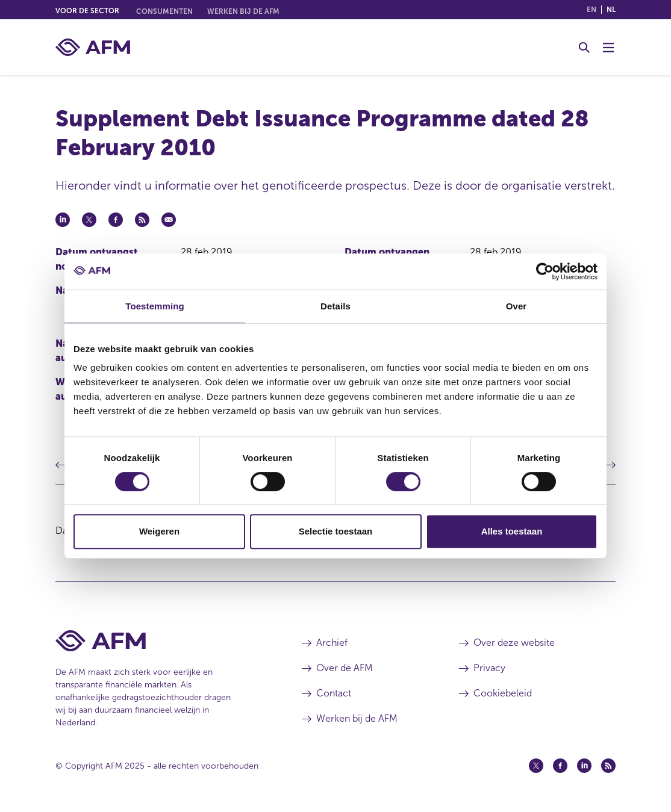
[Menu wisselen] (608, 48)
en (591, 10)
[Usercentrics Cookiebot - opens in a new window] (545, 271)
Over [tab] (517, 306)
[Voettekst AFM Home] (161, 641)
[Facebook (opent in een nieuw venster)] (560, 766)
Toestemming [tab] (155, 306)
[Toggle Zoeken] (584, 48)
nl (611, 10)
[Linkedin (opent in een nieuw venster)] (584, 766)
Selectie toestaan (336, 531)
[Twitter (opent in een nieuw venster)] (536, 766)
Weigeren (159, 531)
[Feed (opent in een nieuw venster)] (608, 766)
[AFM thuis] (93, 47)
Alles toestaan (512, 531)
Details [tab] (335, 306)
